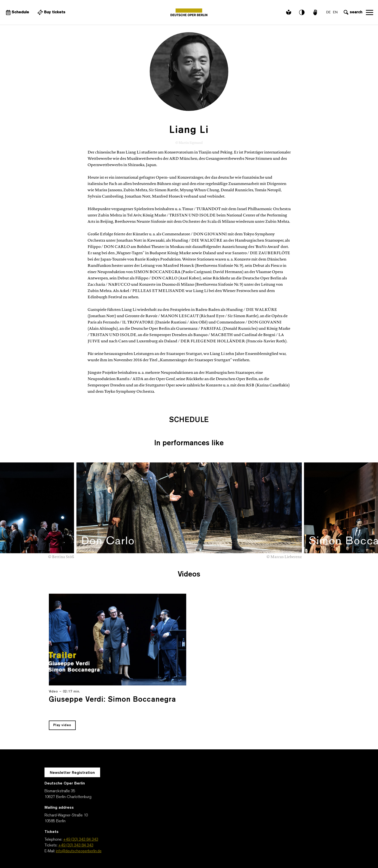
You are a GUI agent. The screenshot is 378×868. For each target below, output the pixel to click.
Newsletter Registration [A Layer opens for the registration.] (72, 773)
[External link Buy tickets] (51, 12)
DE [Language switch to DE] (328, 12)
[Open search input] (352, 12)
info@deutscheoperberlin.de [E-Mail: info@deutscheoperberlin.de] (79, 851)
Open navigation (370, 12)
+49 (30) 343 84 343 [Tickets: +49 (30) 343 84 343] (76, 845)
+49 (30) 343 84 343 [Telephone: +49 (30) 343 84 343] (81, 840)
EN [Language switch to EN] (335, 12)
